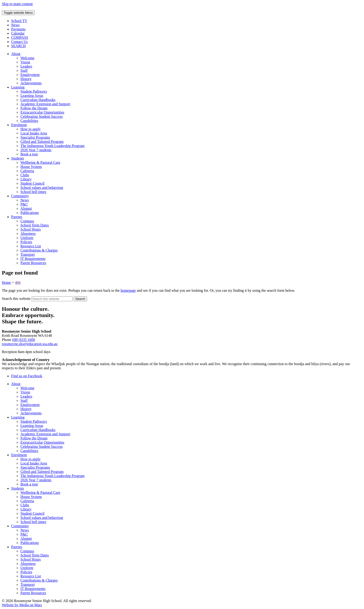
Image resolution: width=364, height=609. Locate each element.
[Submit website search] (80, 299)
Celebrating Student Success (42, 116)
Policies (26, 242)
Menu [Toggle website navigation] (18, 13)
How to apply (31, 129)
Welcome (27, 58)
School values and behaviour (42, 188)
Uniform (27, 238)
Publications (30, 213)
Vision (25, 62)
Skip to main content (17, 4)
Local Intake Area (34, 133)
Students (18, 158)
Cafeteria (27, 171)
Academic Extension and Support (45, 104)
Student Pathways (34, 91)
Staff (24, 70)
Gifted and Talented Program (42, 142)
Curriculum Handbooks (38, 100)
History (26, 79)
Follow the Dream (34, 108)
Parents (17, 217)
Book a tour (29, 154)
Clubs (25, 175)
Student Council (32, 183)
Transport (28, 254)
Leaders (26, 66)
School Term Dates (35, 225)
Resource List (31, 246)
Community (20, 196)
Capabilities (29, 121)
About (16, 54)
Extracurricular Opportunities (42, 112)
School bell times (33, 192)
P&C (24, 204)
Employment (30, 75)
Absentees (28, 234)
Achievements (31, 83)
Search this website (16, 299)
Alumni (26, 208)
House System (31, 167)
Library (26, 179)
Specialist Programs (35, 137)
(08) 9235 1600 (24, 340)
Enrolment (19, 125)
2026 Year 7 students (36, 150)
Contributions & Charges (39, 250)
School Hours (31, 229)
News (25, 200)
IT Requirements (33, 259)
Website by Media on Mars (22, 605)
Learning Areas (32, 96)
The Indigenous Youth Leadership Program (52, 146)
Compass (27, 221)
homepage (128, 290)
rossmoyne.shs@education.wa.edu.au (30, 344)
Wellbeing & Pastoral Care (40, 162)
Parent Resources (33, 263)
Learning (18, 87)
